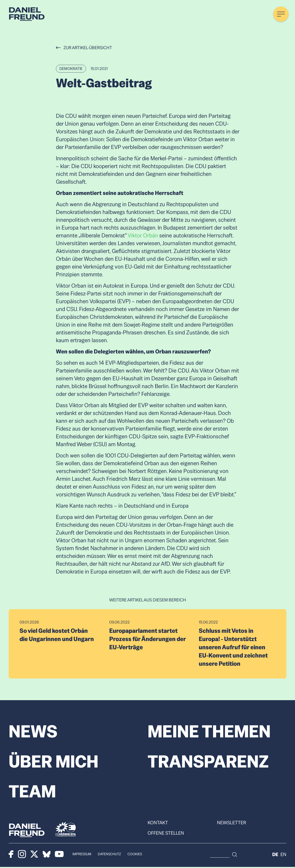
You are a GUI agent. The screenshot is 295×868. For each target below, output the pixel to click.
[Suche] (260, 855)
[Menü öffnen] (281, 14)
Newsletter (232, 823)
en (283, 855)
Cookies (135, 855)
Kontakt (158, 823)
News (33, 732)
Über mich (54, 762)
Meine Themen (210, 732)
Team (33, 792)
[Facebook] (11, 855)
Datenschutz (110, 855)
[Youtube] (59, 855)
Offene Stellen (166, 834)
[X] (35, 855)
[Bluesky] (47, 855)
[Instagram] (22, 855)
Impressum (82, 855)
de (275, 855)
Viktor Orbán (143, 235)
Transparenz (209, 762)
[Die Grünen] (66, 830)
